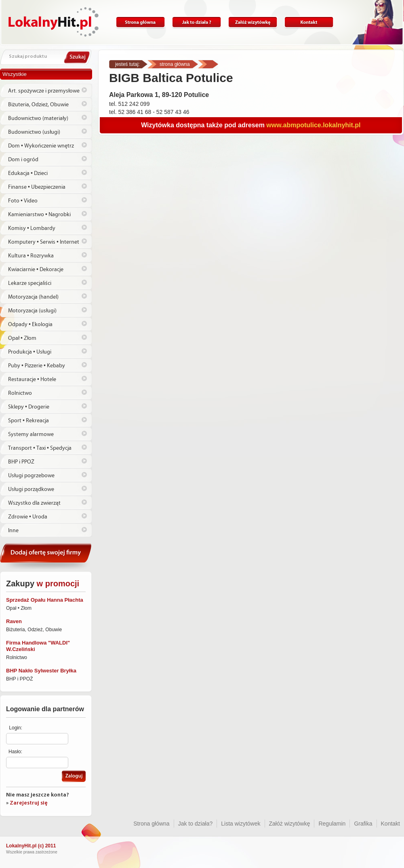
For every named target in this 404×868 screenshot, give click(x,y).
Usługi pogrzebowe (31, 476)
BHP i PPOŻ (21, 462)
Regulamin (332, 824)
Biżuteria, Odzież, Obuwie (38, 105)
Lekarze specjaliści (30, 283)
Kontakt (309, 22)
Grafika (363, 824)
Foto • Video (23, 201)
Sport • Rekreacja (28, 421)
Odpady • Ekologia (30, 324)
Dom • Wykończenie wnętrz (41, 146)
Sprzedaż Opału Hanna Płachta (45, 600)
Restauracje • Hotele (32, 379)
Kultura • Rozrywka (31, 256)
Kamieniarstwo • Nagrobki (39, 215)
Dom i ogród (23, 160)
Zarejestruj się (29, 803)
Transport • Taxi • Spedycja (40, 448)
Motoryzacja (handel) (33, 297)
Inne (13, 531)
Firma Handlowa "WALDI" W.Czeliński (38, 646)
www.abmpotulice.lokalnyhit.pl (313, 125)
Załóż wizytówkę (253, 22)
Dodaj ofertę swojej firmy (46, 556)
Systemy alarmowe (31, 434)
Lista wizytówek (241, 824)
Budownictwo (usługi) (34, 132)
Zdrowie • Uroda (28, 517)
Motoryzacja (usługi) (32, 311)
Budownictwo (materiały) (38, 118)
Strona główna (140, 22)
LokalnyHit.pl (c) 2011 (31, 846)
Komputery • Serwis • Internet (44, 242)
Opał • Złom (22, 338)
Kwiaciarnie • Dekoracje (36, 270)
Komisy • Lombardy (32, 228)
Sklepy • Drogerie (29, 407)
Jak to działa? (197, 22)
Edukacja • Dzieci (28, 173)
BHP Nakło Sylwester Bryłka (41, 671)
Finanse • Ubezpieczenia (37, 187)
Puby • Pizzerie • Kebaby (37, 366)
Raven (14, 621)
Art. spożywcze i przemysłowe (44, 91)
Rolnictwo (20, 393)
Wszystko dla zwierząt (34, 503)
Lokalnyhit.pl (54, 22)
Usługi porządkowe (31, 489)
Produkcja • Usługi (30, 352)
